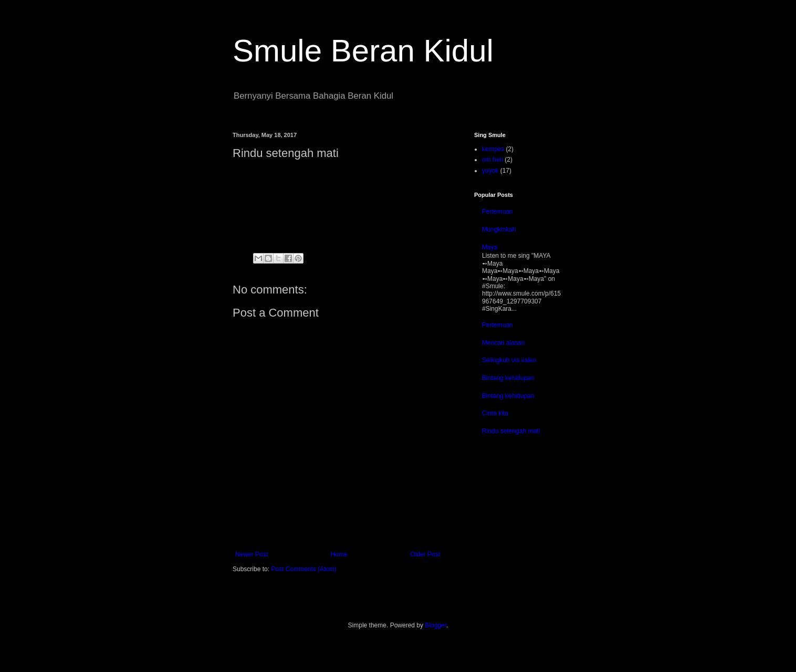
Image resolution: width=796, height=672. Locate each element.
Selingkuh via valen (509, 360)
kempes (493, 149)
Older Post (425, 554)
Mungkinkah (499, 229)
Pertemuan (497, 212)
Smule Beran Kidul (363, 51)
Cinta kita (495, 413)
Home (339, 554)
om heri (493, 160)
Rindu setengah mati (511, 431)
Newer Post (252, 554)
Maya (490, 247)
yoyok (490, 171)
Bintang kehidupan (508, 378)
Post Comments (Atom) (304, 569)
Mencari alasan (503, 343)
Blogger (436, 625)
